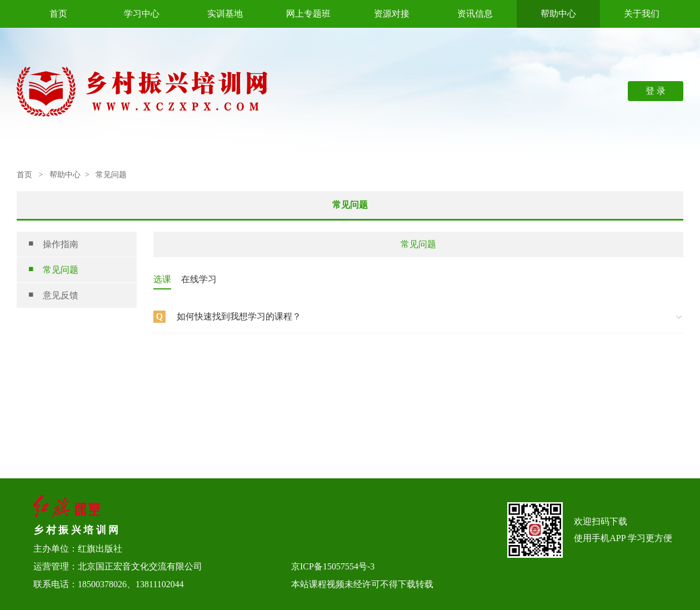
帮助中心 (558, 14)
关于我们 (642, 14)
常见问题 (53, 270)
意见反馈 (53, 295)
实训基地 (225, 14)
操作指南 (53, 244)
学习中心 (142, 14)
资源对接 (392, 14)
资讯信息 (475, 14)
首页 (58, 14)
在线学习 (199, 279)
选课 (162, 279)
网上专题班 (308, 14)
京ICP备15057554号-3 (333, 566)
